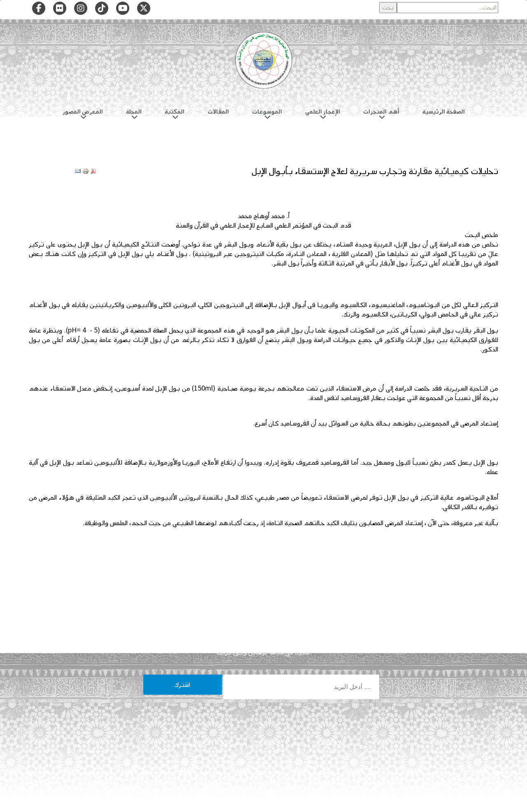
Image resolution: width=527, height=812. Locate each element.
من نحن (297, 744)
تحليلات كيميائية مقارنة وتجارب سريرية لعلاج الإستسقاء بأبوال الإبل (375, 171)
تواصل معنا (231, 744)
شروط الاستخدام (192, 744)
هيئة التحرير (266, 744)
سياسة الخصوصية (333, 744)
